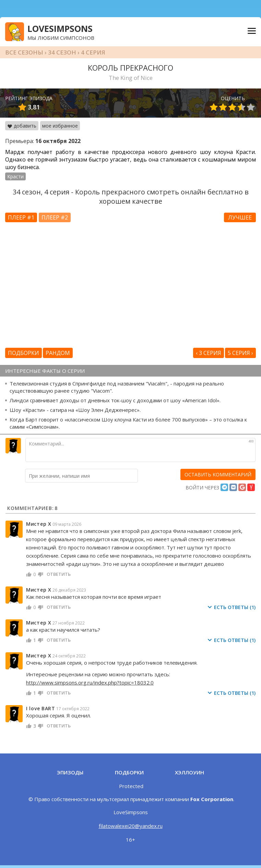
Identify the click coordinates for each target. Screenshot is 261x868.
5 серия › (240, 353)
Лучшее (240, 217)
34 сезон (62, 52)
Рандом (58, 353)
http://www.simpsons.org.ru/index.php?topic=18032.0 (90, 682)
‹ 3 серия (209, 353)
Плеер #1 (21, 217)
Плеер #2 (55, 217)
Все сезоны (24, 52)
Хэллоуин (189, 772)
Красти (15, 176)
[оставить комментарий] (218, 474)
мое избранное (60, 126)
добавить (22, 126)
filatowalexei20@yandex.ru (131, 826)
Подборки (23, 353)
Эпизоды (70, 772)
